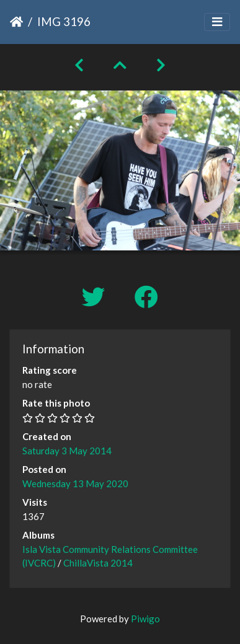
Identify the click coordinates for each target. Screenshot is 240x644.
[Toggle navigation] (217, 22)
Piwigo (145, 619)
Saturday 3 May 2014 (67, 451)
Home (16, 22)
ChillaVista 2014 (98, 563)
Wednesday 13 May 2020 (75, 483)
